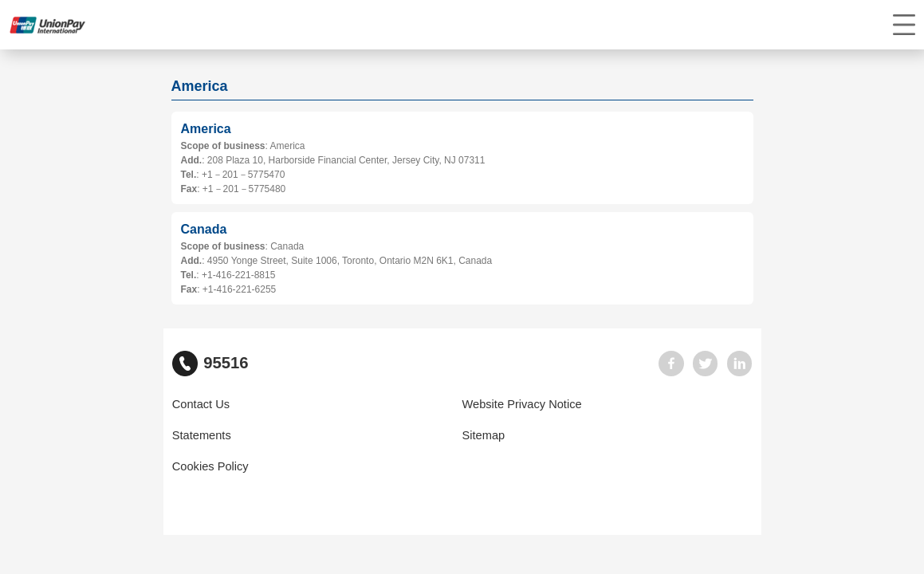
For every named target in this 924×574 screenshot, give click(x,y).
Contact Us (201, 404)
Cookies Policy (210, 466)
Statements (202, 435)
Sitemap (484, 435)
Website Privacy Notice (522, 404)
